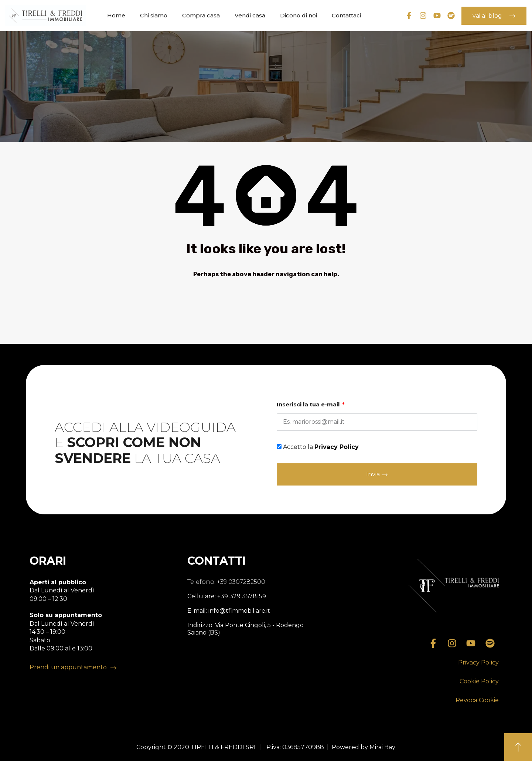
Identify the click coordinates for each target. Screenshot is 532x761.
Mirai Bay (382, 747)
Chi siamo (154, 15)
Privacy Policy (337, 447)
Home (116, 15)
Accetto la (321, 447)
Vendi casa (250, 15)
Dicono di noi (299, 15)
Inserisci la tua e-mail (309, 405)
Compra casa (201, 15)
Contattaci (346, 15)
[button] (478, 663)
